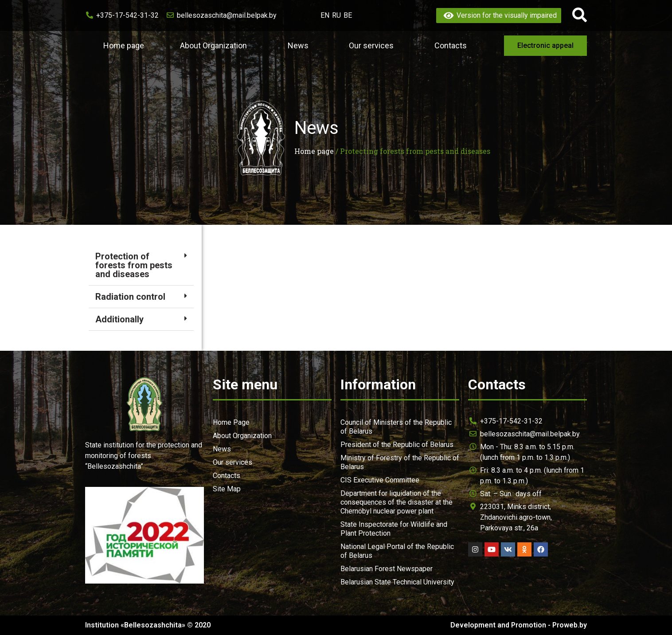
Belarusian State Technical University (397, 582)
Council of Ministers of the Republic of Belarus (396, 427)
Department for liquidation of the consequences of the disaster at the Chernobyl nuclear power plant (397, 502)
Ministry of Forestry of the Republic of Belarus (400, 462)
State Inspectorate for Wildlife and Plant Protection (394, 529)
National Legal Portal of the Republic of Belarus (397, 551)
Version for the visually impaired (499, 16)
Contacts (451, 45)
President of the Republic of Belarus (397, 445)
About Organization (216, 45)
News (300, 45)
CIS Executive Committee (380, 480)
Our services (373, 45)
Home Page (231, 422)
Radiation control (130, 297)
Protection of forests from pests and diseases (134, 265)
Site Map (227, 489)
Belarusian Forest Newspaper (387, 569)
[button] (545, 46)
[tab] (141, 265)
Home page (124, 45)
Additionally (119, 319)
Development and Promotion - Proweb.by (519, 625)
